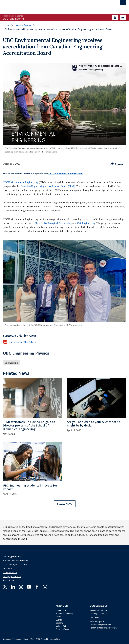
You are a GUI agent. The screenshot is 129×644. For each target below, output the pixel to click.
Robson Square (97, 622)
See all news (65, 504)
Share (117, 164)
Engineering (11, 363)
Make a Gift (61, 626)
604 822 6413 (10, 572)
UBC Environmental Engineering (66, 174)
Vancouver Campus (99, 610)
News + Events (23, 25)
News (58, 617)
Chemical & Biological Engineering (53, 223)
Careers (59, 623)
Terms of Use (28, 639)
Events (59, 620)
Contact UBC (61, 610)
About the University (64, 614)
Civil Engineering (86, 223)
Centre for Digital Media (100, 625)
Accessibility (55, 639)
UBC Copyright (42, 639)
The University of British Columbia (46, 6)
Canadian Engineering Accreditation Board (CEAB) (48, 186)
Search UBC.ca (62, 629)
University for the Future (19, 342)
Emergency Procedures (12, 639)
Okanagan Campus (99, 614)
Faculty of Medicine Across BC (103, 628)
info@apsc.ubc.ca (12, 576)
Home (6, 25)
